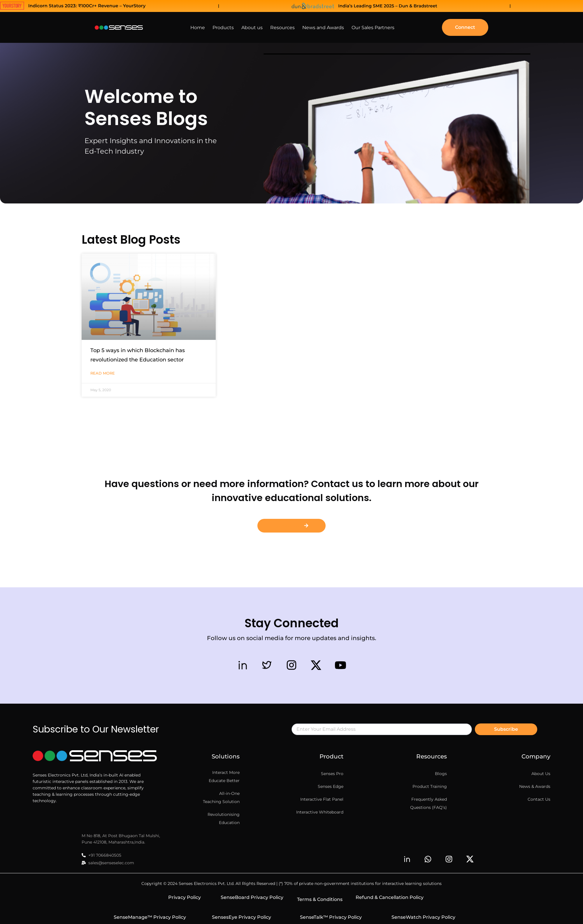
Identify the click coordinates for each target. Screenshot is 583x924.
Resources (282, 28)
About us (252, 28)
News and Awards (323, 28)
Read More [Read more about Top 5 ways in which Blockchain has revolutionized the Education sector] (103, 373)
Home (198, 28)
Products (223, 28)
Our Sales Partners (373, 28)
